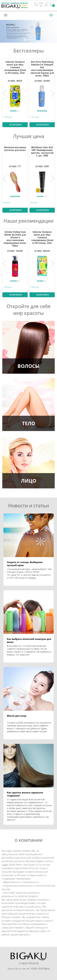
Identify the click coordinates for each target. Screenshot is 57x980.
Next (53, 93)
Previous (4, 93)
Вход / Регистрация (46, 4)
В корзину (16, 125)
